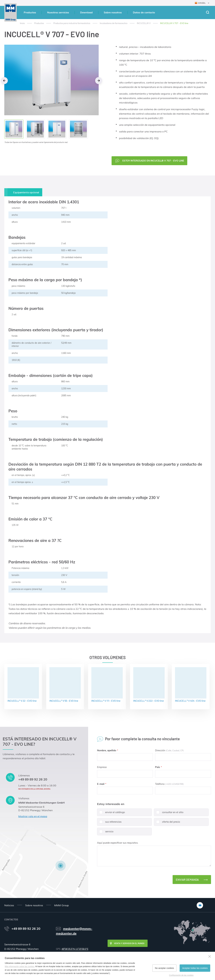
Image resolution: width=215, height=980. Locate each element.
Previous (4, 81)
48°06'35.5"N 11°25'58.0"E (75, 949)
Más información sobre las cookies (20, 966)
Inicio (22, 23)
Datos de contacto (144, 12)
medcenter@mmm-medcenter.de (74, 931)
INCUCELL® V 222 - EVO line (149, 685)
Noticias (9, 905)
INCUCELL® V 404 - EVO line (191, 685)
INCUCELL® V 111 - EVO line (107, 685)
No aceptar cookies (164, 968)
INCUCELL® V (144, 23)
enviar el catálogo (111, 813)
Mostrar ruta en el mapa (33, 816)
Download (86, 12)
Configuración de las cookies (181, 975)
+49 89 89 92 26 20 (33, 779)
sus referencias (109, 823)
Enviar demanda (187, 880)
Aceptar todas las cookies (195, 968)
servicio (105, 833)
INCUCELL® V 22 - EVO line (23, 685)
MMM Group (62, 905)
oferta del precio (167, 823)
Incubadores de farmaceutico (114, 23)
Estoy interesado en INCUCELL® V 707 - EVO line (153, 161)
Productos (30, 12)
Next (99, 81)
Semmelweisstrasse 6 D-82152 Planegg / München (35, 808)
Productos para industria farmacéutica (72, 23)
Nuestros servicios (58, 12)
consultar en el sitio (169, 813)
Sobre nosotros (113, 12)
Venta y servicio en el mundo (129, 943)
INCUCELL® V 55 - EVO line (65, 685)
